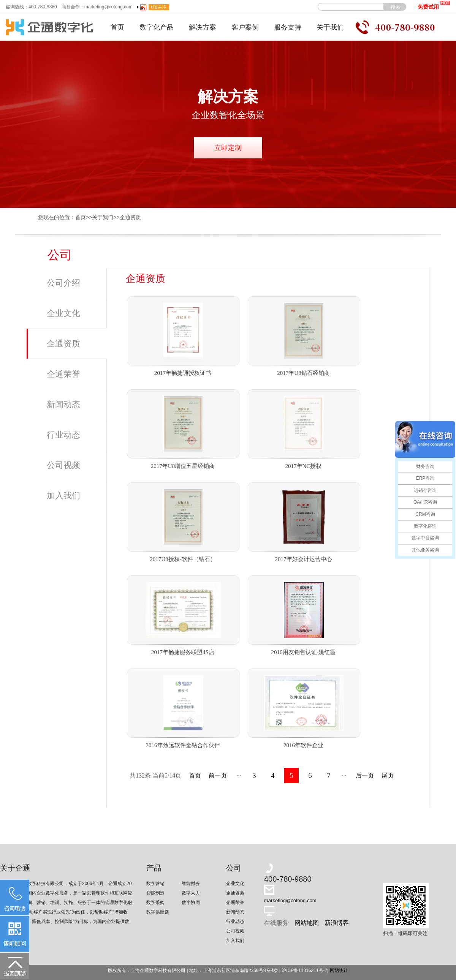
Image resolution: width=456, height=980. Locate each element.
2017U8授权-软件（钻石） (183, 559)
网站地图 (307, 923)
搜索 (396, 7)
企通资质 (130, 217)
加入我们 (63, 496)
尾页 (388, 775)
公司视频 (63, 465)
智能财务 (191, 884)
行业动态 (63, 435)
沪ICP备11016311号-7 (304, 971)
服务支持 (288, 27)
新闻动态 (63, 404)
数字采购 (155, 903)
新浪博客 (337, 923)
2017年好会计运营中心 (304, 559)
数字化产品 (157, 27)
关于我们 (330, 27)
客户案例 (245, 27)
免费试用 (434, 5)
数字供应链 (158, 912)
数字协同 (191, 903)
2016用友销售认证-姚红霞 (304, 652)
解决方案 (203, 27)
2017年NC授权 (304, 466)
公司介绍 (63, 283)
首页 (117, 27)
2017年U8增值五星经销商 (183, 466)
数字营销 (155, 884)
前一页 (218, 775)
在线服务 (276, 923)
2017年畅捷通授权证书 (183, 373)
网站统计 (339, 971)
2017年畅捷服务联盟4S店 (183, 652)
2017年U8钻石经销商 (303, 373)
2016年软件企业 (303, 745)
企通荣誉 (63, 374)
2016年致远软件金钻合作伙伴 (183, 745)
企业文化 (63, 313)
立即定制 (228, 148)
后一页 (365, 775)
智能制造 (155, 893)
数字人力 (191, 893)
